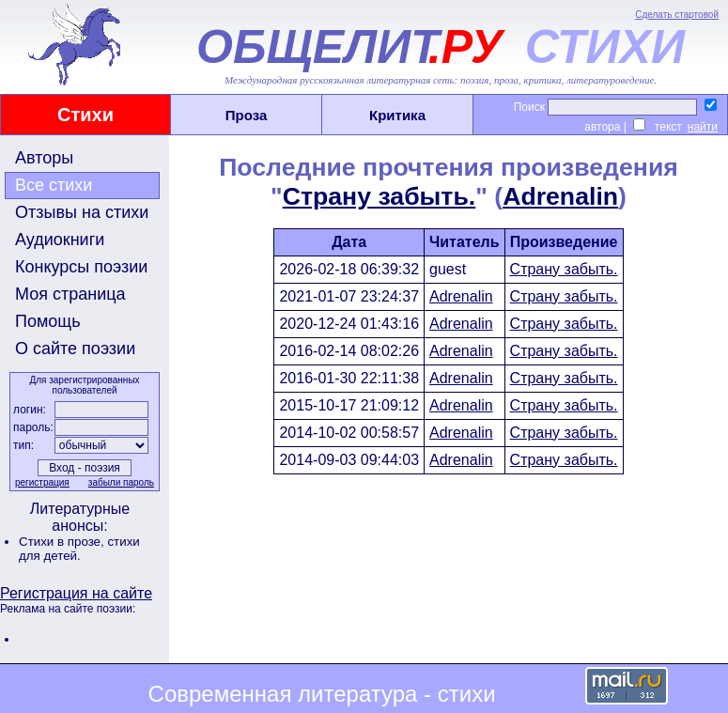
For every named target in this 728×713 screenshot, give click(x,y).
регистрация (42, 482)
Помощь (48, 321)
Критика (397, 115)
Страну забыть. (379, 196)
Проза (247, 115)
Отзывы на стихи (82, 212)
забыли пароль (121, 482)
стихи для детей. (79, 549)
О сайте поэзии (75, 349)
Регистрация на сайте (76, 593)
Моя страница (70, 294)
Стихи (85, 115)
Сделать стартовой (677, 15)
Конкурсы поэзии (81, 267)
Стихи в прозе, (63, 542)
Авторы (44, 158)
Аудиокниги (60, 240)
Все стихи (54, 185)
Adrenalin (560, 196)
